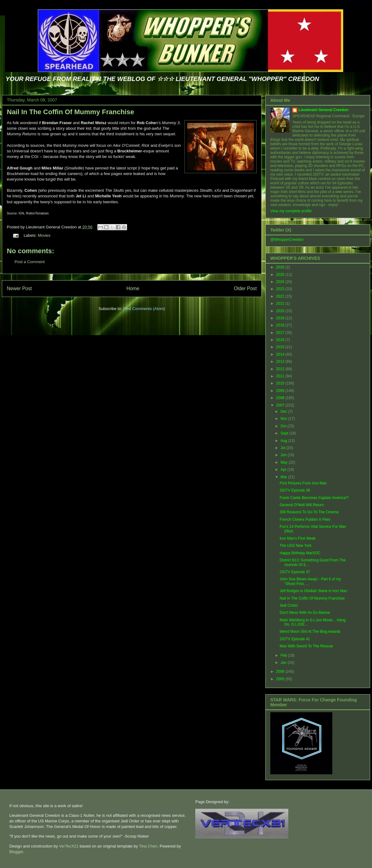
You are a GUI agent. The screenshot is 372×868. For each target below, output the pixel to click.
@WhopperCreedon (287, 240)
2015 (281, 347)
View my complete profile (291, 211)
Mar (284, 477)
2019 (281, 318)
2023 (281, 289)
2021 (281, 304)
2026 (281, 267)
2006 (281, 672)
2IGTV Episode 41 (295, 639)
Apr (284, 470)
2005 (281, 679)
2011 (281, 376)
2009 (281, 391)
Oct (284, 426)
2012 (281, 369)
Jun (284, 455)
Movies (44, 235)
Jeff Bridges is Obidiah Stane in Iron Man (313, 591)
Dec (284, 412)
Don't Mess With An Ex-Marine (305, 613)
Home (133, 288)
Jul (283, 448)
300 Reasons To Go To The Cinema (309, 512)
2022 (281, 296)
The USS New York (296, 546)
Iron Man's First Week (298, 538)
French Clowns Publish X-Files (305, 519)
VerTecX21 (69, 846)
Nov (284, 419)
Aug (284, 441)
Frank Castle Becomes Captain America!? (314, 498)
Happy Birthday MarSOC (300, 553)
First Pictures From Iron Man (303, 483)
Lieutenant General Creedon (323, 110)
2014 (281, 354)
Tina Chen (148, 846)
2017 (281, 333)
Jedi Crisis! (289, 605)
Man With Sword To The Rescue (306, 646)
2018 (281, 325)
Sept (285, 433)
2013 (281, 362)
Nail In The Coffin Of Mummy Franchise (71, 112)
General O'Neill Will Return (302, 505)
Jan (284, 663)
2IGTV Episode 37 (295, 572)
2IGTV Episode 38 (295, 490)
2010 (281, 383)
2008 (281, 398)
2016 (281, 340)
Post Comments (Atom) (144, 309)
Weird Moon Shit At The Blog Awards (310, 632)
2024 (281, 282)
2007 (281, 405)
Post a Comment (30, 262)
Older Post (245, 288)
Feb (284, 655)
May (285, 462)
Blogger (16, 852)
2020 (281, 311)
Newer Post (19, 288)
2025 (281, 275)
